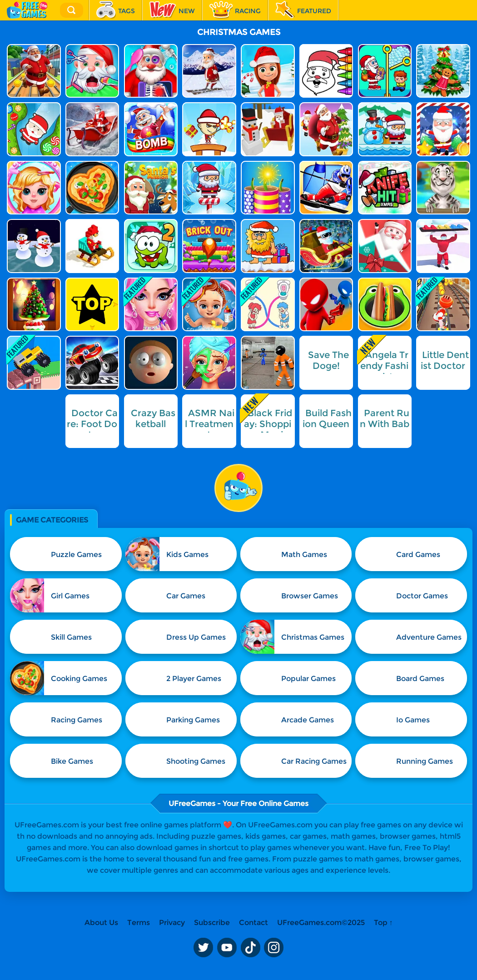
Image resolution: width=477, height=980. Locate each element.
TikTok (250, 947)
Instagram (274, 947)
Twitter (203, 947)
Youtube (227, 947)
